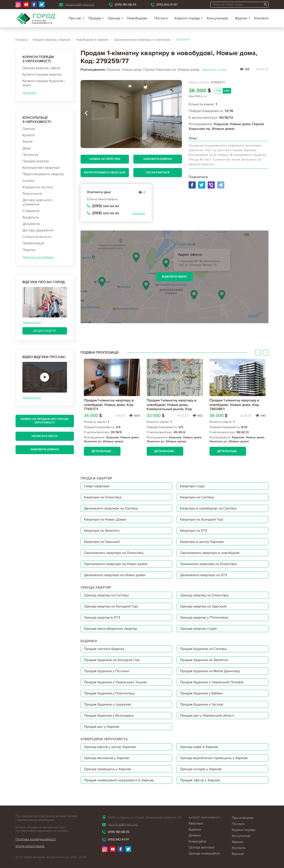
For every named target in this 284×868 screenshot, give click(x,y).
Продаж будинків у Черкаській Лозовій (212, 682)
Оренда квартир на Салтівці (106, 595)
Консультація (217, 18)
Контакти (261, 18)
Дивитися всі (32, 322)
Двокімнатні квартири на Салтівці (111, 508)
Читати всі (29, 93)
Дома (27, 148)
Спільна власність (37, 237)
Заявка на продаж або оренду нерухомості (45, 421)
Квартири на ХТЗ (193, 531)
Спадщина (31, 211)
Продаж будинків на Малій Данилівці (210, 671)
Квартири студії (192, 486)
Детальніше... (102, 451)
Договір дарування (38, 230)
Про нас (75, 18)
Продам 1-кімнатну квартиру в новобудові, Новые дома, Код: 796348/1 (234, 405)
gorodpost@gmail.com (80, 4)
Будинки (195, 829)
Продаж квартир (36, 161)
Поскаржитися (158, 172)
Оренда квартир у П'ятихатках (204, 617)
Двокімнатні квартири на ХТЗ (203, 575)
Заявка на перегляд (105, 159)
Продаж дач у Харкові (102, 727)
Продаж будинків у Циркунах (107, 704)
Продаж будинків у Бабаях (201, 693)
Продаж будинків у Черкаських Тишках (115, 682)
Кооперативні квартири (41, 168)
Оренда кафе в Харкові (199, 747)
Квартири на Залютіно (102, 531)
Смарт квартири (97, 486)
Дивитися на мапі (215, 70)
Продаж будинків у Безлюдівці (109, 716)
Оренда (29, 129)
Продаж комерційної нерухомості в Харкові (119, 780)
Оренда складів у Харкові (201, 769)
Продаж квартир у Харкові (52, 40)
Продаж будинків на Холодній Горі (112, 660)
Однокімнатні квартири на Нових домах (116, 564)
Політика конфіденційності (36, 839)
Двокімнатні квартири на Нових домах (115, 575)
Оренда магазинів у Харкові (107, 758)
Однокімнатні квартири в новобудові (210, 553)
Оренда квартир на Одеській (203, 606)
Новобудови (137, 18)
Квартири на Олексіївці (103, 497)
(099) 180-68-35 (125, 5)
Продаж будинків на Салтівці (203, 649)
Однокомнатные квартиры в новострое (142, 40)
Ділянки (195, 835)
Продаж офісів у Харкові (200, 780)
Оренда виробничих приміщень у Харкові (214, 758)
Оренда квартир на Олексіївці (204, 595)
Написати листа (45, 436)
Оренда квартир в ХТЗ (102, 617)
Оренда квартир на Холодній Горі (111, 606)
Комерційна (197, 841)
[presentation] (86, 114)
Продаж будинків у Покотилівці (109, 693)
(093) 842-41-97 (167, 5)
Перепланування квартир (43, 174)
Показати (139, 213)
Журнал (241, 18)
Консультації (241, 836)
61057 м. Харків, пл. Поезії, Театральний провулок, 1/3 (144, 817)
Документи (31, 224)
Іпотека (28, 181)
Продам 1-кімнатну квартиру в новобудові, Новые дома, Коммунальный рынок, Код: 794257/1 (172, 407)
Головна (21, 40)
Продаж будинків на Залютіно (204, 660)
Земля (28, 142)
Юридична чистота (38, 187)
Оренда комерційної (204, 853)
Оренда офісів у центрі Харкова (110, 747)
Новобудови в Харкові (92, 40)
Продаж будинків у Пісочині (107, 671)
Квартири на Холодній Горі (202, 519)
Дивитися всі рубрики (38, 257)
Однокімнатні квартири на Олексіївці (114, 553)
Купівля (29, 135)
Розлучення (32, 194)
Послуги (161, 18)
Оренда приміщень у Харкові (107, 769)
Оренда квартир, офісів (41, 68)
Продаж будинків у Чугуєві (202, 704)
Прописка (30, 155)
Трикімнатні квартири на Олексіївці (208, 564)
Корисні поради (187, 18)
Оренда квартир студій (198, 629)
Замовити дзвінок (45, 449)
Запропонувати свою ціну (105, 172)
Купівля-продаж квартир (42, 74)
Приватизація (33, 243)
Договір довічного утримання (37, 202)
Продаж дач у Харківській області (207, 716)
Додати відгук (45, 331)
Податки (29, 250)
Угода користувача (30, 846)
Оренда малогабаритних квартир (110, 629)
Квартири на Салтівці (197, 497)
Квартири (196, 823)
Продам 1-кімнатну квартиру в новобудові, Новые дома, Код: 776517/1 (109, 405)
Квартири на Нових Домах (105, 519)
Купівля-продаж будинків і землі (43, 83)
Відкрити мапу (175, 277)
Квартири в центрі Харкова (202, 542)
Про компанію (243, 818)
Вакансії (238, 854)
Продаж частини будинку (104, 649)
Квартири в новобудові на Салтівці (208, 508)
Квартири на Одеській (102, 542)
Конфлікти (31, 217)
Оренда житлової (202, 847)
